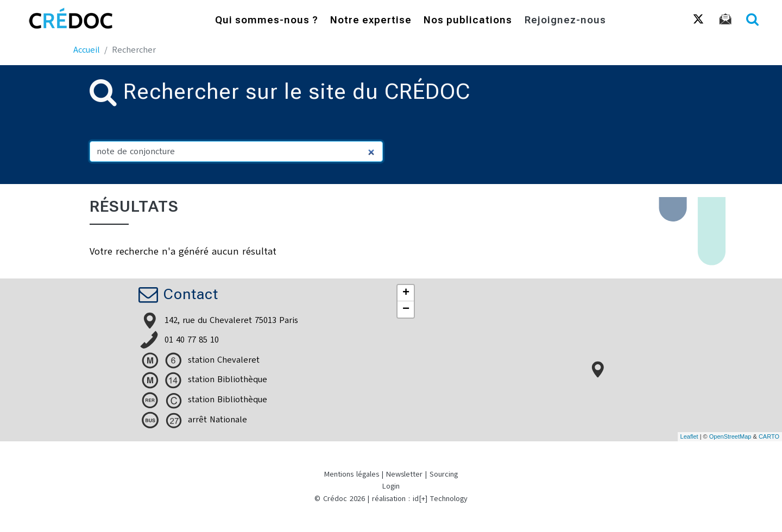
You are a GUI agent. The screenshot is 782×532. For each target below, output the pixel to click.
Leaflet (689, 436)
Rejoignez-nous (565, 21)
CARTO (769, 436)
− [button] (406, 309)
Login (391, 486)
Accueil (87, 50)
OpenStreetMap (730, 436)
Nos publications (468, 21)
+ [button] (406, 293)
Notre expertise (371, 21)
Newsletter (404, 474)
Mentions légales (352, 474)
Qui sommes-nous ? (267, 21)
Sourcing (444, 474)
